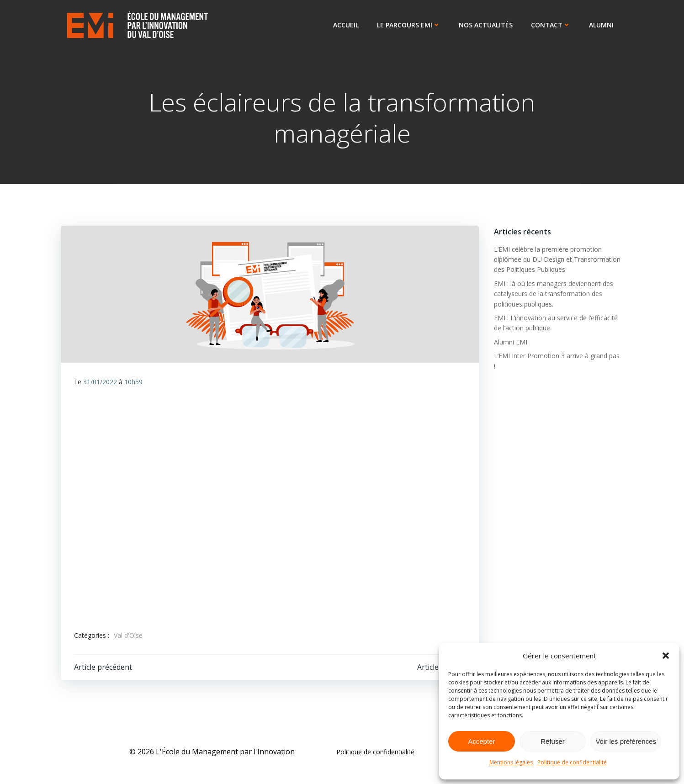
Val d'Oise (129, 637)
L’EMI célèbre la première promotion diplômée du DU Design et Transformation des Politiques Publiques (556, 260)
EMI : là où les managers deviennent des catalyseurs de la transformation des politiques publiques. (553, 294)
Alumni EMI (510, 342)
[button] (666, 656)
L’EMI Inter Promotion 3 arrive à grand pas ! (557, 356)
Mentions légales (511, 762)
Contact (552, 25)
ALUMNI (602, 25)
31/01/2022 (101, 383)
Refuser (553, 741)
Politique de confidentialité (572, 762)
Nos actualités (487, 25)
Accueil (347, 25)
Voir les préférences (626, 741)
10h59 (134, 383)
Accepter (481, 741)
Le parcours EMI (410, 25)
